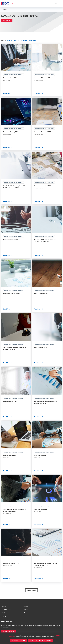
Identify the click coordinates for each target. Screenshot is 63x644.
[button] (7, 20)
